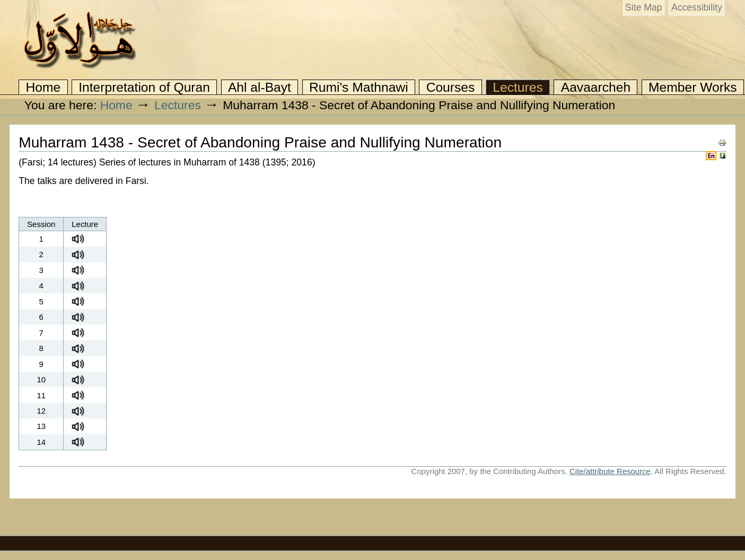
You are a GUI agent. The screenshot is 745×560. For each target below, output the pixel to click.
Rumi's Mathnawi (359, 87)
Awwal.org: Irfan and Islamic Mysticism (80, 40)
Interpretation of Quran (144, 87)
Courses (451, 87)
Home (43, 87)
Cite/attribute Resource (610, 471)
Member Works (693, 87)
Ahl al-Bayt (260, 87)
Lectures (518, 87)
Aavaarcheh (596, 87)
